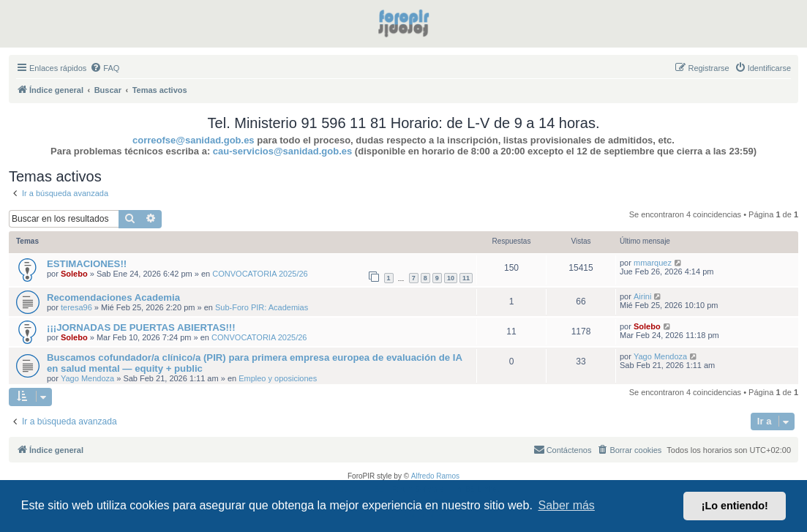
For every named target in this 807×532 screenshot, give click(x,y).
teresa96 (76, 307)
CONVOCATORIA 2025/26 (260, 274)
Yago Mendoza (87, 378)
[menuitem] (105, 68)
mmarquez (653, 263)
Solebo (74, 274)
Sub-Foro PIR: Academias (262, 307)
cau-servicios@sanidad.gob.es (282, 151)
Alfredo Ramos (435, 476)
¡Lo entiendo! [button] (735, 506)
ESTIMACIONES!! (87, 264)
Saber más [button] (567, 505)
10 (451, 278)
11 (466, 278)
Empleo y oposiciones (278, 378)
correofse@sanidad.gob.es (194, 140)
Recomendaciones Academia (113, 297)
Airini (642, 296)
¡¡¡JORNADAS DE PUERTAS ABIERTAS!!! (141, 327)
